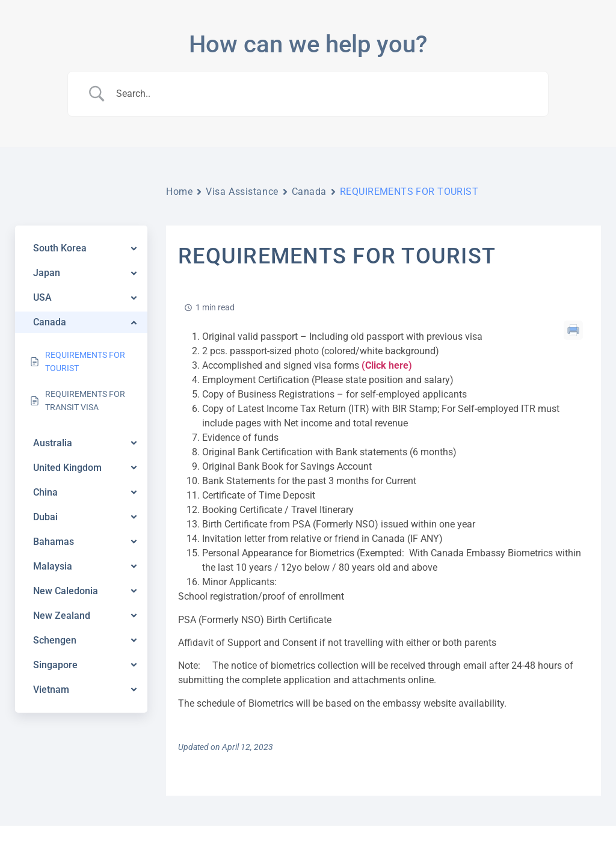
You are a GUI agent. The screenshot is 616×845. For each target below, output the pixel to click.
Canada (309, 192)
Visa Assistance (242, 192)
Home (179, 192)
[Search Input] (323, 94)
